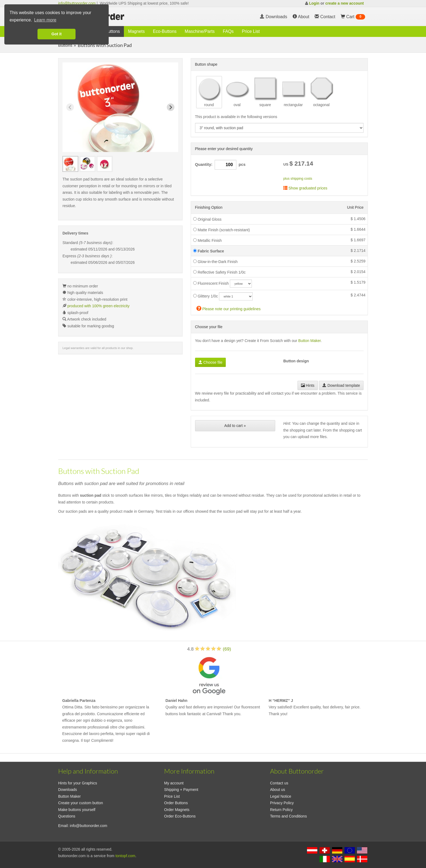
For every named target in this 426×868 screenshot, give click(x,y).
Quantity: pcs (220, 165)
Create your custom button (81, 803)
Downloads (274, 17)
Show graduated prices (305, 188)
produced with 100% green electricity (98, 306)
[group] (70, 164)
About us (278, 790)
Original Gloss (207, 219)
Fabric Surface (209, 251)
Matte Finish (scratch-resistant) (222, 230)
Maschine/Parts (200, 31)
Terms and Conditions (288, 816)
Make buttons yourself (77, 810)
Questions (67, 816)
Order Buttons (176, 803)
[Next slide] (171, 107)
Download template (341, 385)
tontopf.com (125, 856)
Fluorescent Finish (211, 283)
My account (174, 783)
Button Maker (310, 341)
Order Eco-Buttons (180, 816)
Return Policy (281, 810)
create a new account (344, 3)
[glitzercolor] (236, 296)
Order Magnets (177, 810)
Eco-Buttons (165, 31)
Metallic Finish (208, 240)
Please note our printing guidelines (229, 308)
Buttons (112, 31)
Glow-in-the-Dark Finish (215, 262)
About (301, 17)
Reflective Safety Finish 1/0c (220, 272)
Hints (308, 385)
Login (314, 3)
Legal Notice (281, 796)
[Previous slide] (70, 107)
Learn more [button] (45, 20)
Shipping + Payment (181, 790)
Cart (353, 17)
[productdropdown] (279, 128)
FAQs (228, 31)
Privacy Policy (282, 803)
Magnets (136, 31)
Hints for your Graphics (78, 783)
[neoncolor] (241, 284)
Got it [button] (57, 34)
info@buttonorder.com (77, 3)
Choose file (211, 362)
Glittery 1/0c (206, 296)
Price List (251, 31)
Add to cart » (235, 426)
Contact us (279, 783)
